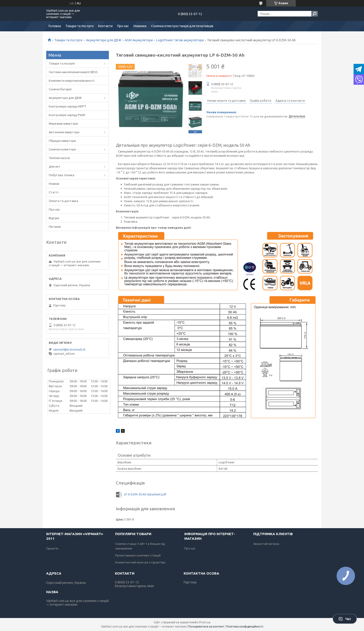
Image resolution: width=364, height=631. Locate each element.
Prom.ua (205, 622)
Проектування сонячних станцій (138, 555)
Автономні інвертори (64, 132)
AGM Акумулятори (139, 40)
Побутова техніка (62, 175)
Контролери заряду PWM (67, 115)
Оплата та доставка (63, 201)
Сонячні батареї (60, 89)
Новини (54, 184)
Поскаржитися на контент (206, 626)
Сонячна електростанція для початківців (182, 26)
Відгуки (54, 218)
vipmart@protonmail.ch (69, 349)
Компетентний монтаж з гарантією (140, 562)
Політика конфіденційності (245, 626)
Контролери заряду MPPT (68, 106)
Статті (54, 192)
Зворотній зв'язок (266, 544)
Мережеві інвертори (63, 124)
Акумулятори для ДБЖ (104, 40)
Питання (55, 227)
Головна (55, 26)
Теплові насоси (59, 158)
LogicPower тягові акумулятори (180, 40)
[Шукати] (315, 14)
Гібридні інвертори (62, 141)
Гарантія (52, 548)
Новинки (140, 26)
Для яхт (55, 166)
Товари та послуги (80, 26)
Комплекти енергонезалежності (72, 81)
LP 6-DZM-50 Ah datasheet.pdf (145, 494)
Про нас (123, 26)
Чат (345, 619)
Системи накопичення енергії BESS (73, 72)
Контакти (105, 26)
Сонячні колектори (62, 149)
